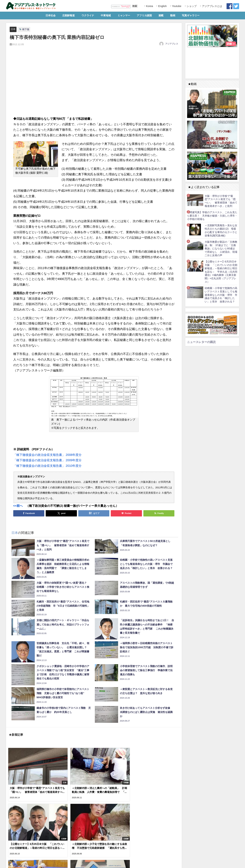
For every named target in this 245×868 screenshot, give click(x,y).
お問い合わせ (33, 863)
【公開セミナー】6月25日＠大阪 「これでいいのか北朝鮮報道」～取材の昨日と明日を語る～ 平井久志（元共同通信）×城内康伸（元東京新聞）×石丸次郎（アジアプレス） (221, 272)
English (162, 6)
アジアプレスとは (212, 6)
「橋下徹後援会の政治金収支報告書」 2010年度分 (47, 466)
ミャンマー (124, 15)
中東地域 (106, 15)
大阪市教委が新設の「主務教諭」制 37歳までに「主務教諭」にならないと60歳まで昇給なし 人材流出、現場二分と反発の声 (221, 249)
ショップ (191, 6)
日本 (13, 29)
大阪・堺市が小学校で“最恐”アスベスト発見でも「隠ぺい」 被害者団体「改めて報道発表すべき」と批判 (221, 201)
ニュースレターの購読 (201, 342)
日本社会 (51, 15)
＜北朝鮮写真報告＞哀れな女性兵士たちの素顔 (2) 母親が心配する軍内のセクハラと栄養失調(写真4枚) (221, 230)
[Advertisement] (94, 85)
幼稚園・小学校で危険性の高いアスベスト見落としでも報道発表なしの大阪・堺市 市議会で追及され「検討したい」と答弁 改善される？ (221, 295)
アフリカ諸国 (144, 15)
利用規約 (12, 863)
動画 (173, 15)
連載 (161, 15)
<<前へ (18, 506)
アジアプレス (172, 44)
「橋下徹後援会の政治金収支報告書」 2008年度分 (47, 455)
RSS (21, 863)
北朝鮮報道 (68, 15)
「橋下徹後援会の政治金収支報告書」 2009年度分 (47, 460)
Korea (149, 6)
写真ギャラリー (191, 15)
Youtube (176, 6)
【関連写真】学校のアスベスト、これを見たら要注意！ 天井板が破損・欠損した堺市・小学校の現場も (212, 216)
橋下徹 (26, 29)
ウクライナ (88, 15)
